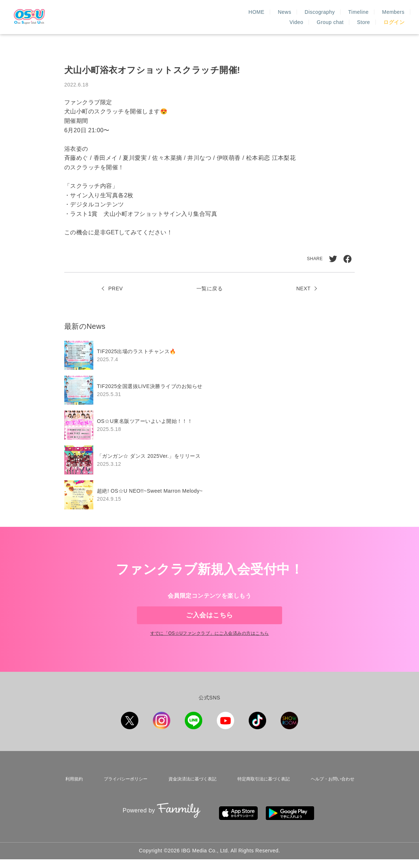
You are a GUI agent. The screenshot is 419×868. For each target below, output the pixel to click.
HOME (163, 12)
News (190, 12)
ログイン (394, 22)
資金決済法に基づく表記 (189, 795)
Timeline (264, 12)
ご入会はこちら (209, 621)
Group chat (365, 12)
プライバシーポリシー (121, 795)
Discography (226, 12)
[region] (209, 425)
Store (398, 12)
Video (331, 12)
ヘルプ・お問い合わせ (333, 795)
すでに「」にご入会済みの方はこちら (209, 651)
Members (300, 12)
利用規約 (71, 795)
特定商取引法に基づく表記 (262, 795)
